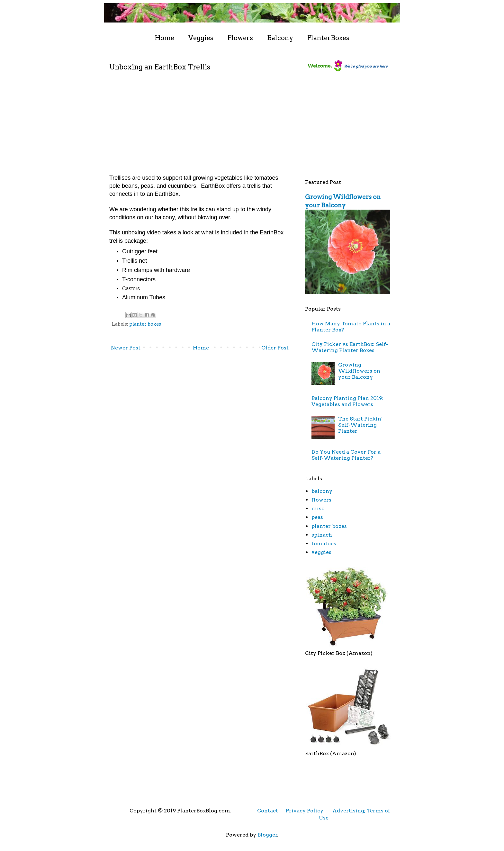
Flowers (240, 38)
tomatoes (324, 543)
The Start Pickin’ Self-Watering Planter (360, 425)
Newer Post (126, 348)
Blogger (267, 835)
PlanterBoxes (328, 38)
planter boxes (145, 324)
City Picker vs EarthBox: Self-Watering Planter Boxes (350, 347)
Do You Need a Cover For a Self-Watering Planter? (346, 455)
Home (165, 38)
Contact (268, 811)
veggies (321, 552)
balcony (322, 491)
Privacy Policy (305, 811)
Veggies (201, 38)
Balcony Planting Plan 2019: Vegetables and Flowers (347, 401)
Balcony (280, 38)
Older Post (275, 348)
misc (318, 508)
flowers (321, 500)
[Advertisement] (353, 127)
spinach (322, 535)
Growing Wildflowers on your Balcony (359, 371)
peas (317, 517)
